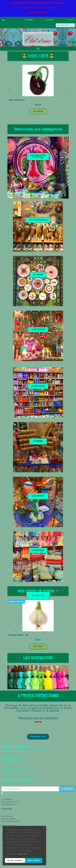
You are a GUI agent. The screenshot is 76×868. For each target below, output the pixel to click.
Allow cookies (34, 860)
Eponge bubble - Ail (18, 635)
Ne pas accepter (15, 860)
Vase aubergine (17, 100)
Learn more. (23, 854)
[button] (38, 111)
